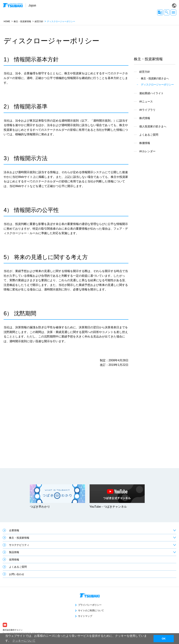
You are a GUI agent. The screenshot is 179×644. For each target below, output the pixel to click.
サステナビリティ (19, 545)
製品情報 (14, 552)
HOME (7, 21)
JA (160, 12)
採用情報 (14, 560)
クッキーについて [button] (24, 641)
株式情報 (145, 118)
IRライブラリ (147, 110)
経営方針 (39, 21)
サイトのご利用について (91, 611)
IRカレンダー (147, 151)
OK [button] (164, 639)
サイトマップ (85, 616)
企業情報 (14, 530)
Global (174, 6)
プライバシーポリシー (90, 605)
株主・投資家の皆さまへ (155, 78)
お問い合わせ (17, 574)
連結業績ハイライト (151, 93)
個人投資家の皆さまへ (153, 126)
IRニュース (146, 101)
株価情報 (145, 143)
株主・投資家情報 (22, 21)
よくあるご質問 (149, 135)
